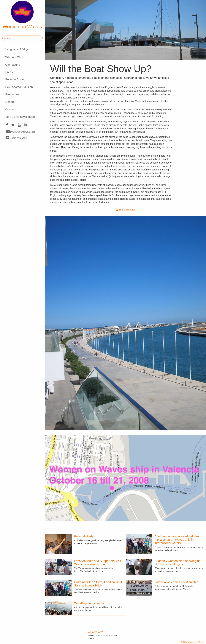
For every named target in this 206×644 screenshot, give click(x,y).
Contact (10, 109)
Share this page (16, 138)
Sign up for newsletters (20, 117)
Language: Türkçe (17, 49)
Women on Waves (22, 15)
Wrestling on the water (89, 603)
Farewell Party (84, 536)
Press (9, 72)
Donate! (10, 102)
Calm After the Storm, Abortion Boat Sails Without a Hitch (98, 584)
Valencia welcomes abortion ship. (177, 582)
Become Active (15, 79)
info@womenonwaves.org (21, 132)
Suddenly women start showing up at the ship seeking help (178, 563)
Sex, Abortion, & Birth (19, 87)
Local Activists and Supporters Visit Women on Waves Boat (98, 563)
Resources (12, 94)
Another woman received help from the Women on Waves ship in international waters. (178, 540)
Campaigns (13, 65)
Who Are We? (14, 57)
